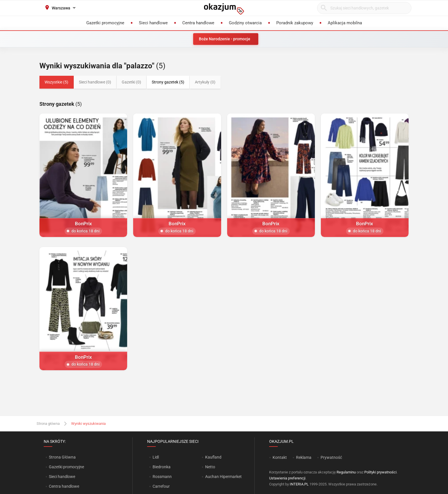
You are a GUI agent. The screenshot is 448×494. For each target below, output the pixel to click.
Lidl (156, 457)
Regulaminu (346, 472)
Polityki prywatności (380, 472)
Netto (210, 467)
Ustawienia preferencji (287, 478)
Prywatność (331, 457)
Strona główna (48, 424)
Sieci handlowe (62, 477)
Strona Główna (62, 457)
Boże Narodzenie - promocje (225, 39)
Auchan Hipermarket (223, 477)
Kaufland (213, 457)
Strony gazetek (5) (168, 82)
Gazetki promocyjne (66, 467)
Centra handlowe (64, 486)
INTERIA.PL (299, 484)
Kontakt (280, 457)
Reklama (304, 457)
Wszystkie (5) (56, 82)
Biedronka (162, 467)
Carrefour (161, 486)
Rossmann (162, 477)
